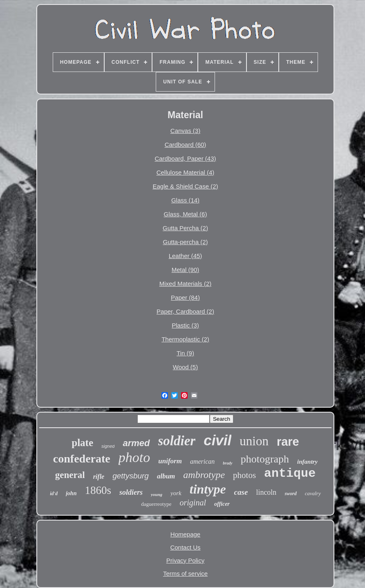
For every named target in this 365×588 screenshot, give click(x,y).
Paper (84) (185, 297)
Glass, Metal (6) (186, 214)
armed (136, 443)
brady (227, 463)
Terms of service (185, 573)
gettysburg (131, 476)
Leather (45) (186, 256)
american (202, 461)
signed (108, 446)
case (241, 492)
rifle (99, 477)
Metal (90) (186, 270)
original (193, 503)
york (176, 493)
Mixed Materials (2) (186, 284)
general (70, 475)
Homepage (185, 534)
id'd (54, 494)
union (254, 441)
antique (290, 474)
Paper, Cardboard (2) (185, 311)
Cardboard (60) (186, 145)
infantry (307, 462)
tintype (208, 489)
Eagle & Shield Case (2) (185, 186)
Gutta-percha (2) (185, 242)
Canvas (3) (185, 131)
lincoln (266, 492)
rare (288, 442)
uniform (170, 461)
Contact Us (185, 547)
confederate (82, 459)
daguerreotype (156, 504)
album (166, 476)
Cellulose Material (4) (186, 172)
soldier (177, 441)
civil (217, 440)
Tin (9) (185, 353)
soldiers (131, 492)
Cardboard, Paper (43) (185, 158)
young (157, 494)
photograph (265, 459)
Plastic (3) (185, 325)
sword (290, 494)
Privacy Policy (185, 560)
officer (222, 504)
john (71, 493)
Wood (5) (185, 367)
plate (82, 443)
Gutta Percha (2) (185, 228)
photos (244, 475)
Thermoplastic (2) (185, 339)
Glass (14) (185, 200)
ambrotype (204, 475)
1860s (98, 490)
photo (134, 457)
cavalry (313, 493)
